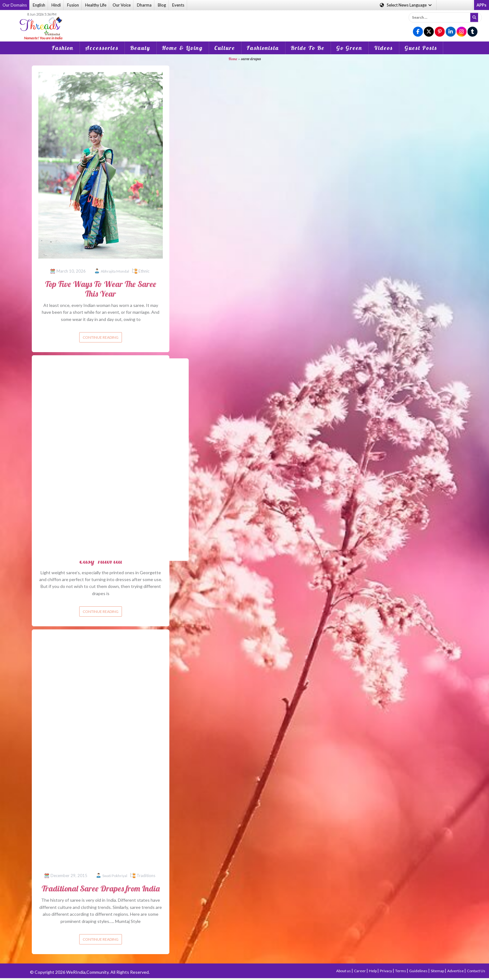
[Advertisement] (244, 22)
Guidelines (419, 971)
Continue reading (101, 337)
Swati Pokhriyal (115, 876)
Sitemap (438, 971)
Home (233, 59)
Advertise (456, 971)
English (39, 5)
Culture (225, 48)
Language (406, 5)
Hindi (56, 5)
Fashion (63, 48)
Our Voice (122, 5)
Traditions (146, 876)
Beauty (140, 48)
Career (360, 971)
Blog (162, 5)
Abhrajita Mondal (115, 271)
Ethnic (144, 271)
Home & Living (182, 48)
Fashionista (263, 48)
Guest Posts (421, 48)
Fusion (73, 5)
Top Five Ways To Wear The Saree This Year (101, 289)
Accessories (102, 48)
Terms (401, 971)
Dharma (144, 5)
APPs (482, 5)
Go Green (349, 48)
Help (373, 971)
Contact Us (476, 971)
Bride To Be (308, 48)
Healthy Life (96, 5)
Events (178, 5)
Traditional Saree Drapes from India (101, 888)
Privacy (386, 971)
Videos (383, 48)
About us (344, 971)
